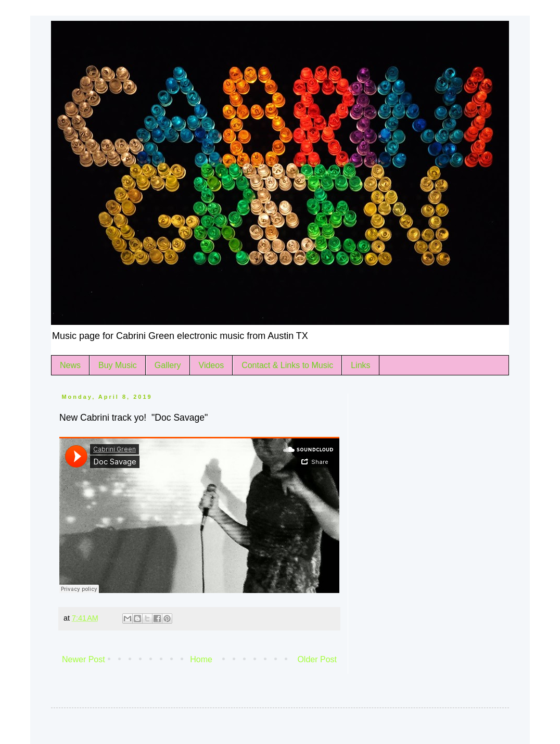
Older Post (317, 659)
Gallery (168, 365)
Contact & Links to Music (287, 365)
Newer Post (84, 659)
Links (360, 365)
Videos (212, 365)
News (70, 365)
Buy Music (118, 365)
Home (201, 659)
